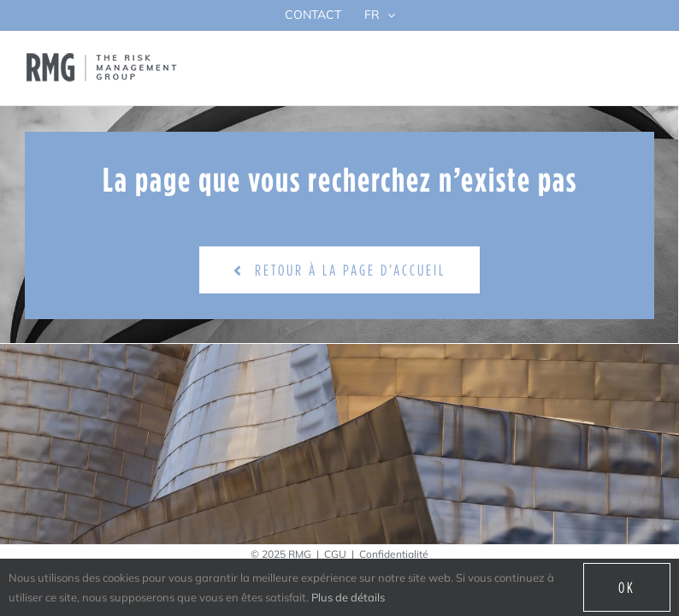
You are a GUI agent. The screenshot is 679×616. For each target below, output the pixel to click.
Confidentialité (394, 554)
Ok (627, 587)
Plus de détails (348, 597)
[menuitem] (380, 15)
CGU (335, 554)
